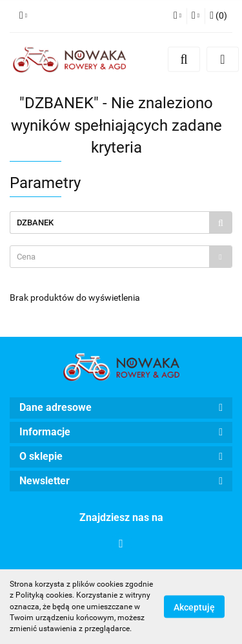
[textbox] (110, 257)
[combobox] (121, 257)
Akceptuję (194, 607)
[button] (218, 16)
